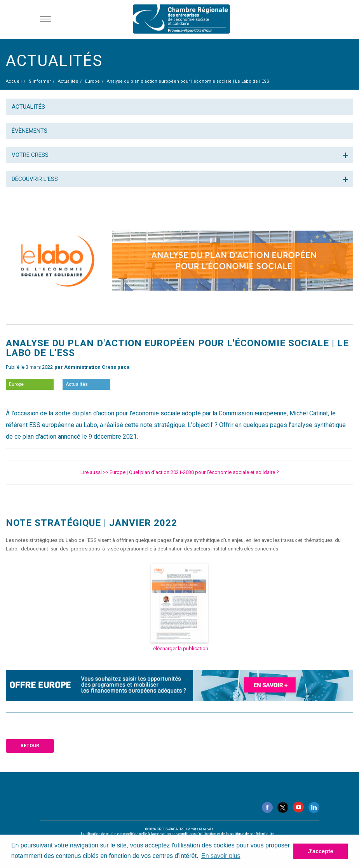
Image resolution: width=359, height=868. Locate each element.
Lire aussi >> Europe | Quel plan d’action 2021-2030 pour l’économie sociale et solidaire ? (180, 472)
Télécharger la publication (179, 648)
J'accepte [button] (321, 851)
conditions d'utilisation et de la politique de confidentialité (226, 834)
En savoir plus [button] (221, 856)
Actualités (28, 107)
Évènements (30, 131)
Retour (30, 746)
